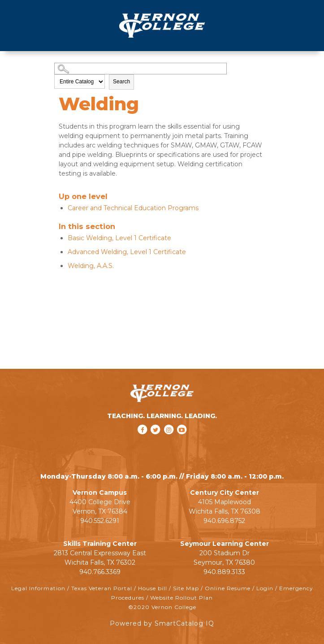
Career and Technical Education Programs (133, 208)
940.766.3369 (100, 572)
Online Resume (228, 588)
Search (121, 82)
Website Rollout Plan (181, 598)
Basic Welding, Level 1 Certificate (119, 238)
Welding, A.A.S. (91, 266)
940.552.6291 (100, 521)
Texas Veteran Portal (102, 588)
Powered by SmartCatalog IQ (162, 623)
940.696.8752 (224, 521)
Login (265, 588)
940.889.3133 (224, 572)
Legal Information (38, 588)
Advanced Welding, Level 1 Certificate (127, 252)
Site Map (186, 588)
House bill (153, 588)
